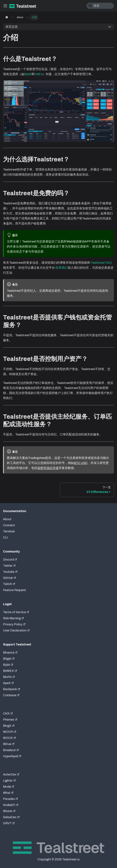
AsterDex (11, 774)
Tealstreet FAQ (101, 263)
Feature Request (14, 590)
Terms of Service (16, 612)
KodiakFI (11, 805)
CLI (5, 537)
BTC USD (81, 463)
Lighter (9, 781)
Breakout (11, 750)
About (7, 519)
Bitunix (9, 811)
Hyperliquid (12, 756)
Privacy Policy (14, 624)
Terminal (9, 531)
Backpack (12, 689)
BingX (9, 726)
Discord (10, 560)
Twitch (9, 584)
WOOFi (10, 732)
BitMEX (10, 671)
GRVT (9, 823)
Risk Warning (13, 618)
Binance (10, 652)
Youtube (10, 572)
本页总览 (12, 27)
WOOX (9, 738)
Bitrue (9, 744)
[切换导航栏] (5, 6)
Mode (9, 787)
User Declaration (16, 630)
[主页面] (7, 17)
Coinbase (11, 695)
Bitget (9, 659)
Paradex (10, 799)
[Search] (100, 6)
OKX (8, 713)
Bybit (28, 74)
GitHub (9, 578)
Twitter (9, 566)
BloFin (9, 677)
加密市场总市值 (48, 468)
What (8, 793)
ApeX (8, 683)
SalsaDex (11, 817)
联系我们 (62, 268)
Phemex (10, 720)
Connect (9, 525)
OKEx (38, 74)
